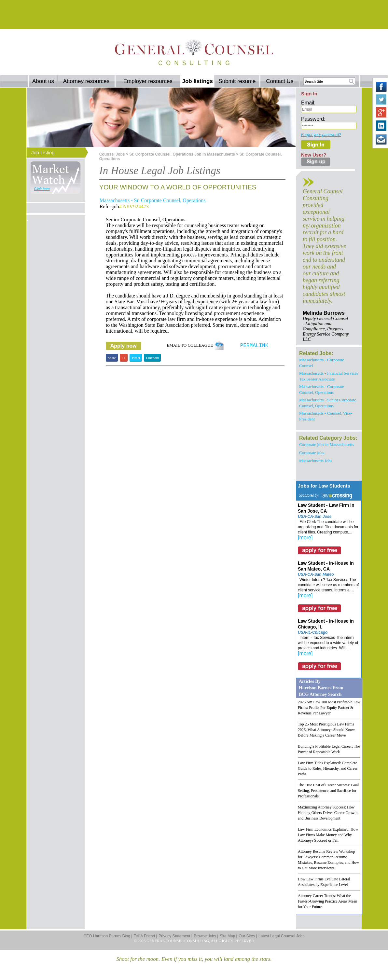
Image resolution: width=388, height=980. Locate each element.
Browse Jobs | (206, 936)
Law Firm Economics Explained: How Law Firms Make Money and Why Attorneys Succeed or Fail (328, 835)
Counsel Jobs (112, 154)
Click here (42, 189)
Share (112, 358)
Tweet (136, 358)
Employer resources (148, 81)
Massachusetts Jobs (316, 461)
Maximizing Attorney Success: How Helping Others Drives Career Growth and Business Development (328, 813)
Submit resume (237, 81)
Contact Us (280, 81)
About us (43, 81)
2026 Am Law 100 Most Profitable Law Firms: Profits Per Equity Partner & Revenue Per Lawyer (329, 708)
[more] (305, 538)
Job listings (197, 81)
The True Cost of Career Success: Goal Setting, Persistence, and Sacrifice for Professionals (328, 791)
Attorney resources (86, 81)
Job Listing (43, 152)
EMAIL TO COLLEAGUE (195, 345)
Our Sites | (248, 936)
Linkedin (152, 358)
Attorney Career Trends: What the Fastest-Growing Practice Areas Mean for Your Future (327, 901)
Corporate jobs (312, 453)
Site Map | (229, 936)
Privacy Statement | (175, 936)
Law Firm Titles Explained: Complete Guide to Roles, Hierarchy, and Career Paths (328, 768)
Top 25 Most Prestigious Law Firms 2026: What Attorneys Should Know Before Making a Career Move (326, 730)
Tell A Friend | (145, 936)
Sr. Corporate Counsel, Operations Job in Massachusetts (182, 154)
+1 (124, 358)
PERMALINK (254, 346)
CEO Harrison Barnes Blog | (108, 936)
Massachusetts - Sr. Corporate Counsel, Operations (153, 200)
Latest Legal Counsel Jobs (281, 936)
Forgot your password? (321, 135)
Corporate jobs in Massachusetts (327, 444)
